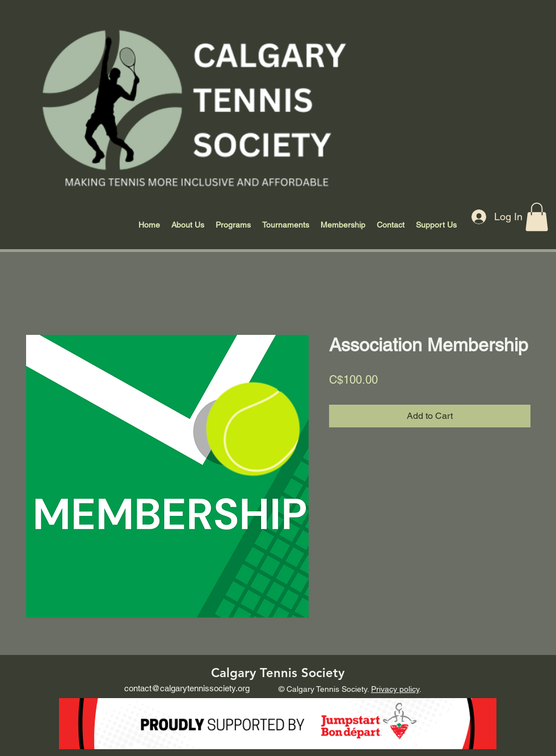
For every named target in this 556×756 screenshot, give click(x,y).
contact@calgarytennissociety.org (187, 688)
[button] (537, 217)
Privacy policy (395, 689)
